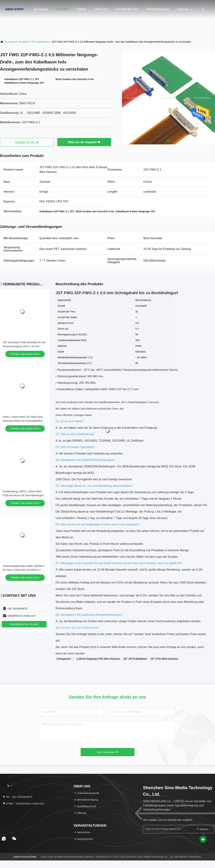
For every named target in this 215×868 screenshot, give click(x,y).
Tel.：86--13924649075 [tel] (17, 797)
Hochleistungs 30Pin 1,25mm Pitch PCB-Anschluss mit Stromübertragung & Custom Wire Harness (25, 495)
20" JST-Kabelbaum (135, 659)
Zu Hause (41, 9)
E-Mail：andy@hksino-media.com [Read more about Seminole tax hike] (23, 804)
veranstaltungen (158, 9)
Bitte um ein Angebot (84, 142)
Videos (81, 9)
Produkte (62, 9)
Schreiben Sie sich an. (204, 829)
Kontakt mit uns (127, 9)
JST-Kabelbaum (40, 42)
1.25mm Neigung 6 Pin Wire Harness (98, 659)
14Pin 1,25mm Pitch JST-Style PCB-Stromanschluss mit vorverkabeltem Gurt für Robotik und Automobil (23, 421)
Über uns (101, 9)
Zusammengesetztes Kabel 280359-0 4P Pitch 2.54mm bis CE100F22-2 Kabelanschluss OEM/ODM (24, 570)
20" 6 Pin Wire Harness (164, 659)
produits (23, 42)
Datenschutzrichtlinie (25, 857)
